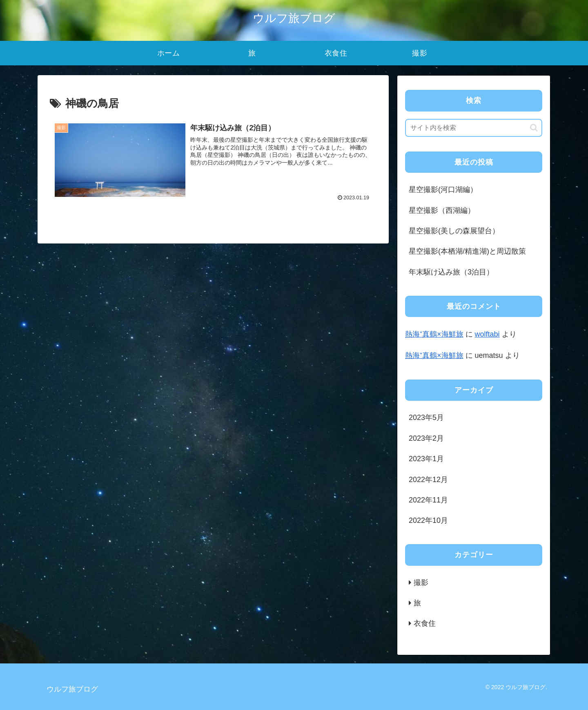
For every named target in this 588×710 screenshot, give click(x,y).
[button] (534, 128)
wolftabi (487, 334)
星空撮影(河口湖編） (443, 190)
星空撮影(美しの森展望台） (454, 231)
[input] (474, 128)
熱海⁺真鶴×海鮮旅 (434, 334)
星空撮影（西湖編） (442, 210)
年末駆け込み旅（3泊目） (451, 272)
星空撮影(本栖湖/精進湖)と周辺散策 (467, 251)
